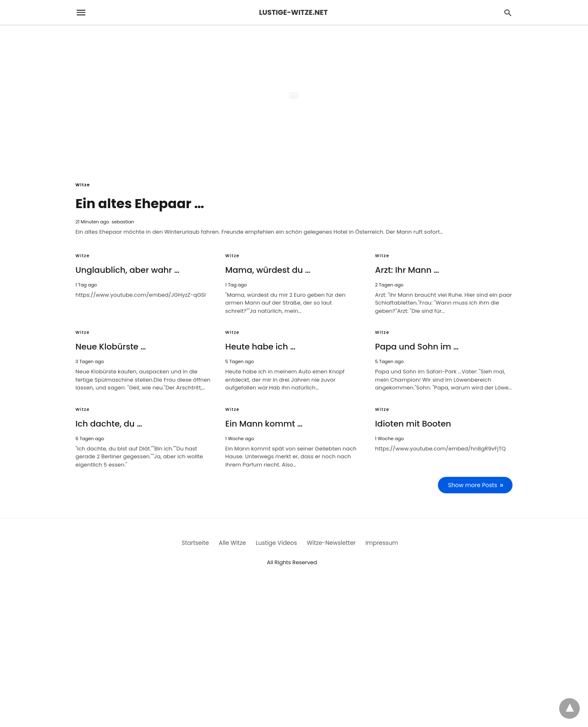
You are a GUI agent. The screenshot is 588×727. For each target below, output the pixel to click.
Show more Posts (473, 485)
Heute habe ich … (260, 347)
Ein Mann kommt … (264, 424)
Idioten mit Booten (413, 424)
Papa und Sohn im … (417, 347)
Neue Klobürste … (111, 347)
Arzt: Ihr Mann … (407, 270)
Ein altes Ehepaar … (140, 203)
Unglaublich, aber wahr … (127, 270)
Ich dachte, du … (109, 424)
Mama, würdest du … (268, 270)
